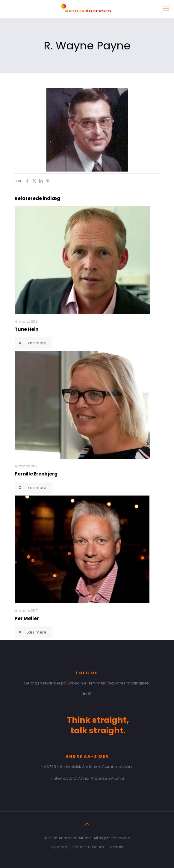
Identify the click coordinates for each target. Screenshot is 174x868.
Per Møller (27, 618)
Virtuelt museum (88, 847)
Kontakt (116, 847)
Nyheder (59, 847)
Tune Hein (27, 329)
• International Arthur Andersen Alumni (87, 778)
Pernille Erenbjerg (36, 474)
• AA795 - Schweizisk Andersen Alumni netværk (87, 767)
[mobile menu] (166, 9)
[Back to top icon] (87, 824)
